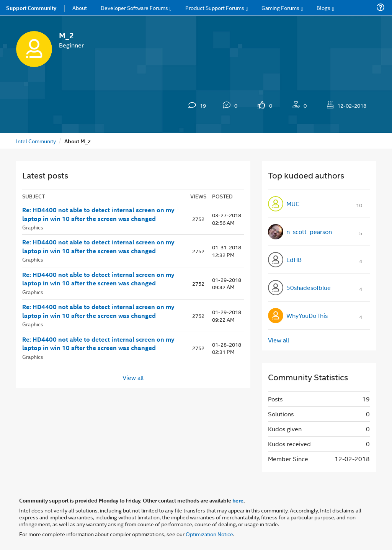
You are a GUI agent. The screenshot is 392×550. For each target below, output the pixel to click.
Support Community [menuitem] (31, 8)
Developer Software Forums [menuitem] (134, 7)
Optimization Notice (209, 534)
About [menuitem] (80, 7)
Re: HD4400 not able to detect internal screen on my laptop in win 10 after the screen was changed (98, 214)
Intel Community (36, 141)
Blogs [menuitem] (323, 7)
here (238, 500)
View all (133, 377)
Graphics (33, 227)
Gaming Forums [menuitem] (280, 7)
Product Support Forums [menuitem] (215, 7)
